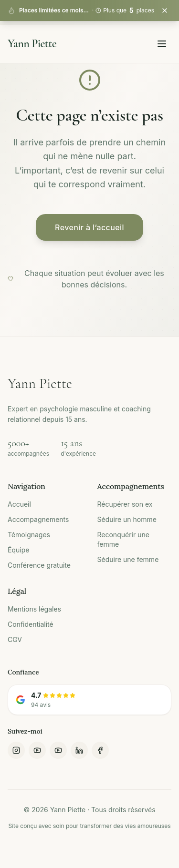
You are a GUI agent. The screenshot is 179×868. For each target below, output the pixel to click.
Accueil (19, 504)
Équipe (18, 550)
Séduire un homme (127, 519)
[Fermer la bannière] (165, 10)
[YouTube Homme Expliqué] (37, 750)
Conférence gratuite (39, 565)
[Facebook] (100, 750)
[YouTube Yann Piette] (58, 750)
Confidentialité (31, 624)
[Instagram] (16, 750)
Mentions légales (34, 609)
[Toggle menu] (162, 44)
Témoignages (29, 535)
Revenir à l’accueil (89, 227)
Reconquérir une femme (123, 539)
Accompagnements (38, 519)
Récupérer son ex (125, 504)
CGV (15, 639)
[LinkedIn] (79, 750)
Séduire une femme (128, 559)
